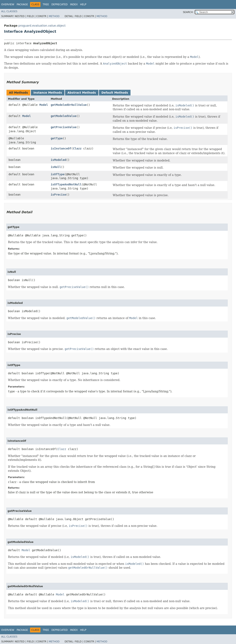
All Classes (9, 11)
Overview (8, 4)
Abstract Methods (82, 93)
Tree (46, 4)
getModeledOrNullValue (69, 105)
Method (54, 16)
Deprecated (60, 4)
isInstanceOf (61, 148)
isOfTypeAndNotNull (66, 184)
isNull (56, 167)
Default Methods (115, 93)
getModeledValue (63, 116)
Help (83, 4)
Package (22, 4)
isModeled (58, 160)
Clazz (77, 148)
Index (74, 4)
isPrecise (58, 195)
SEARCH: (188, 12)
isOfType (57, 174)
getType (57, 138)
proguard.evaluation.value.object (42, 26)
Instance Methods (48, 93)
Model (44, 105)
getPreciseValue (63, 127)
